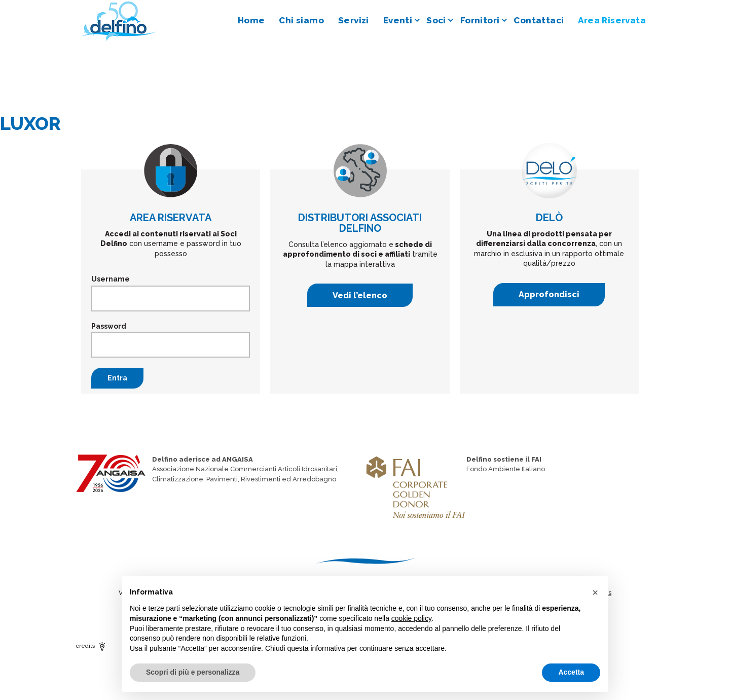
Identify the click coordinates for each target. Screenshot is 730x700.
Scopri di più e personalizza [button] (193, 672)
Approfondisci (549, 294)
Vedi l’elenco (360, 295)
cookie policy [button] (411, 618)
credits (92, 646)
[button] (595, 592)
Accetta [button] (571, 672)
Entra (117, 378)
